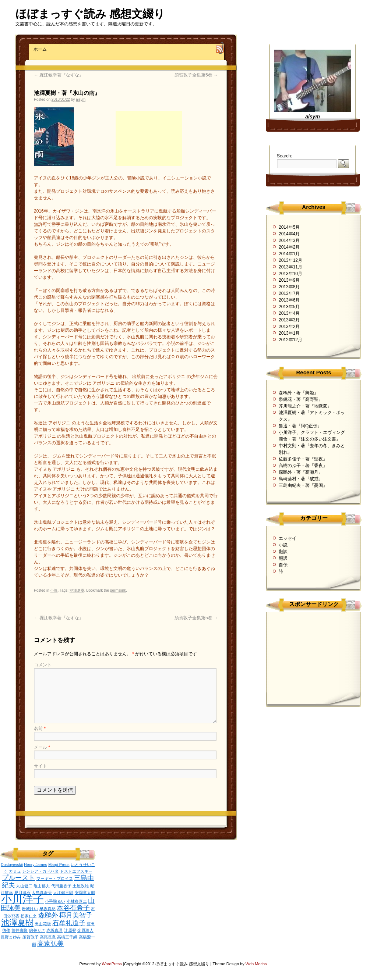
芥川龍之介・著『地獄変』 (305, 406)
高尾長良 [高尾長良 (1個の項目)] (48, 937)
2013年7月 (289, 293)
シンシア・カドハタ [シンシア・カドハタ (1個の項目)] (40, 871)
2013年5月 (289, 307)
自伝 (283, 565)
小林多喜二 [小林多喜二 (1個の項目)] (77, 901)
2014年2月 (289, 247)
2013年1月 (289, 333)
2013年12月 (290, 260)
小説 (54, 590)
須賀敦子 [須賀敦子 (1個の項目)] (31, 937)
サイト (40, 766)
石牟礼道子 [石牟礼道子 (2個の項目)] (69, 923)
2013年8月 (289, 287)
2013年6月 (289, 300)
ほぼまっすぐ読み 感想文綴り (90, 14)
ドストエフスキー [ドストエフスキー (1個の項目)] (76, 871)
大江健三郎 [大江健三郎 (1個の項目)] (63, 892)
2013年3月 (289, 320)
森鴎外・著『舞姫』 (299, 393)
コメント (43, 665)
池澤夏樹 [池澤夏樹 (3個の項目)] (17, 922)
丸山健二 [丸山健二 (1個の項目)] (24, 886)
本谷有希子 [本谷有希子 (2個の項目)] (73, 908)
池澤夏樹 (77, 590)
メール (42, 747)
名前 (40, 728)
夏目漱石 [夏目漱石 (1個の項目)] (22, 892)
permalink (118, 590)
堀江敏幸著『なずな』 (59, 75)
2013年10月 (290, 274)
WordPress (112, 964)
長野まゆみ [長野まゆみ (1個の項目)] (11, 937)
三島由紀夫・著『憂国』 (303, 485)
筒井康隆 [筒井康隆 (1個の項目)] (20, 930)
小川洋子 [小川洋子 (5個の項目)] (22, 899)
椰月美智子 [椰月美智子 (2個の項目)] (76, 915)
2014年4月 (289, 234)
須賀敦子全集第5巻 (196, 75)
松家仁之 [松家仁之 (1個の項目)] (29, 916)
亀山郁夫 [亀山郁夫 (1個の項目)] (42, 886)
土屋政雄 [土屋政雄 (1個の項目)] (81, 886)
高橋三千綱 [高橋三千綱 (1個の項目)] (67, 937)
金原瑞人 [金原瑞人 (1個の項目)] (85, 930)
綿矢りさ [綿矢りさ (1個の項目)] (37, 930)
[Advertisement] (149, 139)
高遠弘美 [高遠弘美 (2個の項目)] (50, 944)
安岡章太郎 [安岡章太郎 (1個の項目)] (85, 892)
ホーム (40, 49)
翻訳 (283, 552)
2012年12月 (290, 340)
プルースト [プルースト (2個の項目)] (18, 878)
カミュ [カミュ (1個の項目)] (15, 871)
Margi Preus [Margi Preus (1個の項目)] (59, 865)
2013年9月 (289, 280)
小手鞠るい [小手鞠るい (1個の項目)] (55, 901)
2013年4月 (289, 313)
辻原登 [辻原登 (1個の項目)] (70, 930)
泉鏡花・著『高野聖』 (301, 399)
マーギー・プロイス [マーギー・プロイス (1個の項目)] (55, 879)
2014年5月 (289, 227)
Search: (284, 156)
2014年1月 (289, 254)
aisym (81, 99)
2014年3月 (289, 240)
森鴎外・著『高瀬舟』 (301, 472)
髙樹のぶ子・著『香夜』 (303, 466)
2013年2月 (289, 327)
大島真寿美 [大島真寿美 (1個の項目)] (42, 892)
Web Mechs (256, 964)
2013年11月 (290, 267)
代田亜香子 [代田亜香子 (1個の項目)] (61, 886)
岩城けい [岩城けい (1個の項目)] (30, 909)
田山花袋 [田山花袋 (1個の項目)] (43, 924)
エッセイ (288, 538)
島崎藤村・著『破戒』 (301, 479)
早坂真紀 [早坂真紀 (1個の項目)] (47, 909)
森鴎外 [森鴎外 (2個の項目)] (48, 915)
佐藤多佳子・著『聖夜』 (303, 459)
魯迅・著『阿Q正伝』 (300, 426)
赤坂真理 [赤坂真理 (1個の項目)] (54, 930)
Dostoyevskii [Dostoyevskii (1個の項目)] (12, 865)
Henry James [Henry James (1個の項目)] (36, 865)
